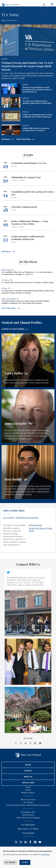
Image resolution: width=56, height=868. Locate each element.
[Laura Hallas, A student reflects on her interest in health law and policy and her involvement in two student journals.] (28, 360)
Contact (28, 771)
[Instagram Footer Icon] (21, 842)
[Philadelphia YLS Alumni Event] (28, 181)
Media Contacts (28, 793)
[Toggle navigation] (52, 4)
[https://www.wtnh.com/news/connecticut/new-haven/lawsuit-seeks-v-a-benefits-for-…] (28, 291)
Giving (28, 765)
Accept (25, 862)
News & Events (12, 20)
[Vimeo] (35, 743)
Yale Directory (28, 815)
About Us (28, 777)
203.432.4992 (28, 833)
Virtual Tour (28, 783)
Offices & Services (28, 800)
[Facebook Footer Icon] (30, 842)
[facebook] (30, 743)
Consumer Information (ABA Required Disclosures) (28, 805)
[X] (16, 743)
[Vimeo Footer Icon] (35, 842)
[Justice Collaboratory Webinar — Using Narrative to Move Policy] (28, 225)
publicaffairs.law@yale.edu (27, 518)
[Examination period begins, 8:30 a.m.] (28, 166)
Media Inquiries (35, 525)
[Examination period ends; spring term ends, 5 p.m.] (28, 196)
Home (4, 20)
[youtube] (40, 743)
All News (6, 139)
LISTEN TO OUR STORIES (13, 329)
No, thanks (10, 862)
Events (28, 790)
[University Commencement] (28, 210)
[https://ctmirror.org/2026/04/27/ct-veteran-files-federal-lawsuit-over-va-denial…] (28, 282)
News (28, 787)
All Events (6, 252)
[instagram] (21, 743)
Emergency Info (28, 812)
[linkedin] (26, 743)
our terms (45, 854)
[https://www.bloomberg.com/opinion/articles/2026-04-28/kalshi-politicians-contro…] (28, 272)
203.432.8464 (9, 518)
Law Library (28, 802)
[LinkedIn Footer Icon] (26, 842)
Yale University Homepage (28, 818)
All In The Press (24, 139)
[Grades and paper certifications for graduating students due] (28, 240)
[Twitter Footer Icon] (16, 842)
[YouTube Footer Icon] (40, 842)
